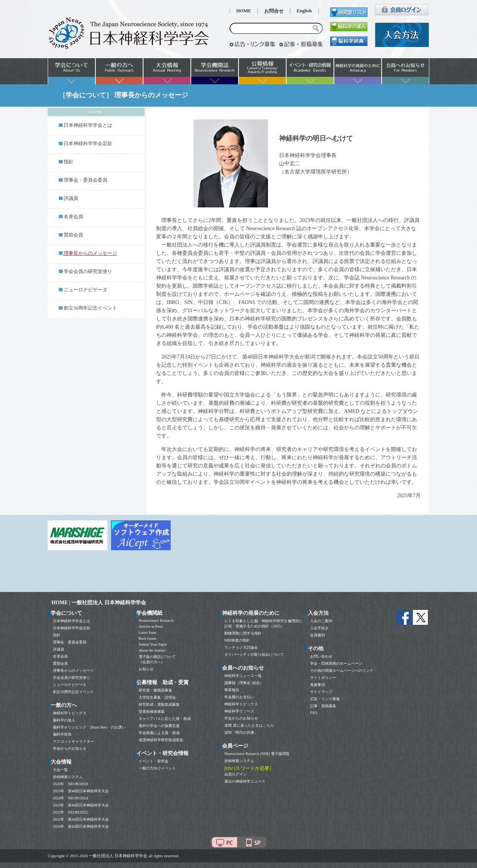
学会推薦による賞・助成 (159, 733)
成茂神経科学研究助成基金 (161, 740)
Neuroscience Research (156, 621)
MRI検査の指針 (237, 640)
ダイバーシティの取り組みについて (254, 654)
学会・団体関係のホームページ (336, 663)
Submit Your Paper (153, 644)
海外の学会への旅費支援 (159, 726)
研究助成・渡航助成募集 (159, 704)
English (304, 11)
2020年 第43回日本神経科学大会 (81, 826)
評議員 (71, 198)
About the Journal (152, 650)
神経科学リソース (239, 711)
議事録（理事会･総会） (244, 683)
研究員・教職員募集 (155, 690)
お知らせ (146, 669)
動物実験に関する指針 (243, 633)
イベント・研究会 (154, 761)
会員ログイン (236, 774)
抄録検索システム (68, 777)
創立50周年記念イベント (90, 308)
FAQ (314, 713)
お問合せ (274, 11)
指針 (69, 162)
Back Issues (148, 638)
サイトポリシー (323, 678)
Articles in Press (151, 626)
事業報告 (232, 690)
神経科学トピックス (70, 713)
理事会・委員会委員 (86, 180)
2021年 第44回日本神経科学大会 (81, 819)
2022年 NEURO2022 (70, 812)
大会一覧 (60, 770)
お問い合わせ (321, 656)
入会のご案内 (321, 621)
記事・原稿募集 (323, 706)
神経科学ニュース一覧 (243, 676)
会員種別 (318, 635)
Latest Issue (148, 632)
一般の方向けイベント (157, 768)
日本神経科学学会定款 (88, 144)
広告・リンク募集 (325, 699)
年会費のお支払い (239, 697)
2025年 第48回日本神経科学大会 (81, 791)
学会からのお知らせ (70, 748)
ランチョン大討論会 (241, 647)
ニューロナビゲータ (86, 290)
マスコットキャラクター (73, 741)
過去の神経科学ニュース (245, 781)
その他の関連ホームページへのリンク (342, 670)
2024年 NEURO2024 (70, 798)
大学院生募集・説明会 (157, 697)
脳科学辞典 (62, 734)
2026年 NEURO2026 (70, 784)
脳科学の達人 (64, 720)
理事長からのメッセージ (73, 670)
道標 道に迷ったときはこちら (249, 725)
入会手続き (319, 628)
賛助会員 (73, 235)
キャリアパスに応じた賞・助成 (165, 719)
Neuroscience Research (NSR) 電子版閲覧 (257, 754)
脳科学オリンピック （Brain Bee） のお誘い (89, 727)
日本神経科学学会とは (88, 125)
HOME (244, 11)
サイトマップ (321, 692)
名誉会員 (73, 217)
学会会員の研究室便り (88, 272)
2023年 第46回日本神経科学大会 (81, 805)
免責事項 (318, 685)
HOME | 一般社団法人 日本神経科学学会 (99, 603)
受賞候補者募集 (152, 712)
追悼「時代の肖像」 (241, 732)
